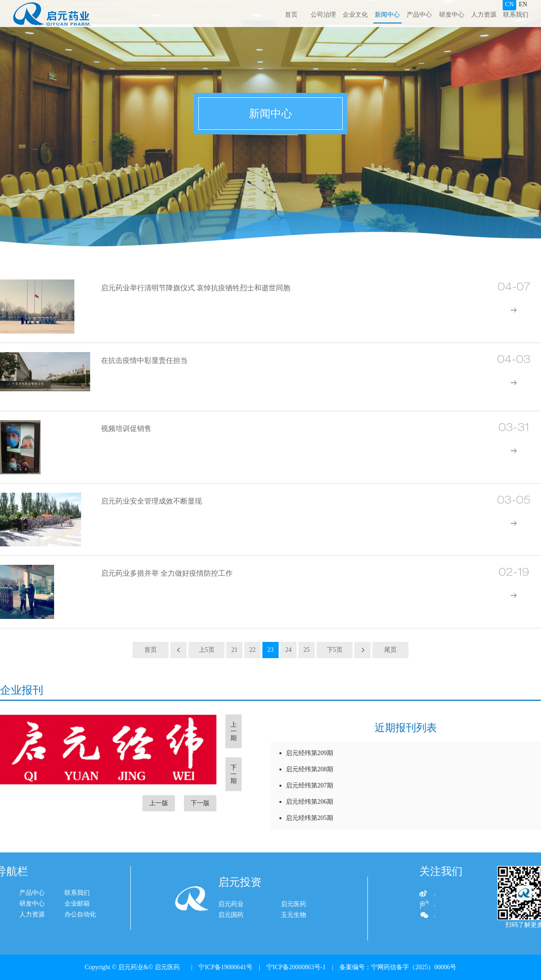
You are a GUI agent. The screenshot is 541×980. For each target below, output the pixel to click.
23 (270, 650)
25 (307, 650)
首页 (291, 15)
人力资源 (484, 15)
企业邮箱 (27, 904)
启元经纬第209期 (306, 753)
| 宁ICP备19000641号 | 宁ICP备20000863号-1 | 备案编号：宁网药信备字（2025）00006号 (321, 967)
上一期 (234, 731)
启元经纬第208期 (306, 769)
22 (252, 650)
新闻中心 (387, 15)
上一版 (159, 803)
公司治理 (323, 15)
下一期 (234, 774)
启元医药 (293, 924)
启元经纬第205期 (306, 818)
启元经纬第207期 (306, 785)
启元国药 (231, 935)
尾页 (390, 650)
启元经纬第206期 (306, 802)
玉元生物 (293, 935)
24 (289, 650)
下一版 (200, 803)
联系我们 (516, 15)
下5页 (335, 650)
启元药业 (231, 924)
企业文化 (355, 15)
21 (234, 650)
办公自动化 (30, 914)
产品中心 (419, 15)
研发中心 (452, 15)
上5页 (207, 650)
